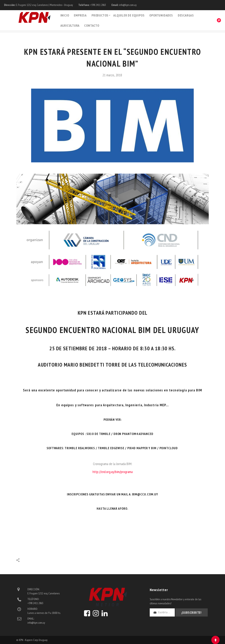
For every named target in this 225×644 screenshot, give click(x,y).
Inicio (65, 15)
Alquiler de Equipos (129, 15)
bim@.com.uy (145, 494)
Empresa (80, 15)
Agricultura (70, 25)
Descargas (186, 15)
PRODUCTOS (100, 15)
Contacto (92, 25)
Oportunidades (161, 15)
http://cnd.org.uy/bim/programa (113, 472)
